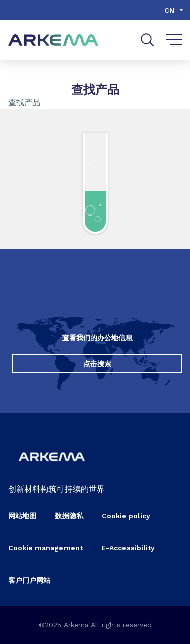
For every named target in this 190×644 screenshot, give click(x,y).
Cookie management (45, 548)
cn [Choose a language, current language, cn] (169, 10)
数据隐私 (69, 516)
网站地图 (22, 516)
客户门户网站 (29, 580)
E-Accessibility (128, 548)
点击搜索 (97, 364)
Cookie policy (126, 516)
